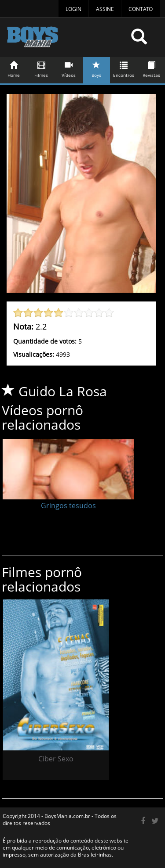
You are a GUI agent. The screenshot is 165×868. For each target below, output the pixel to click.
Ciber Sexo (56, 759)
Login (73, 9)
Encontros (124, 68)
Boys (96, 68)
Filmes (41, 68)
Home (14, 68)
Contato (141, 9)
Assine (105, 9)
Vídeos (69, 68)
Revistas (151, 68)
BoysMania (66, 41)
